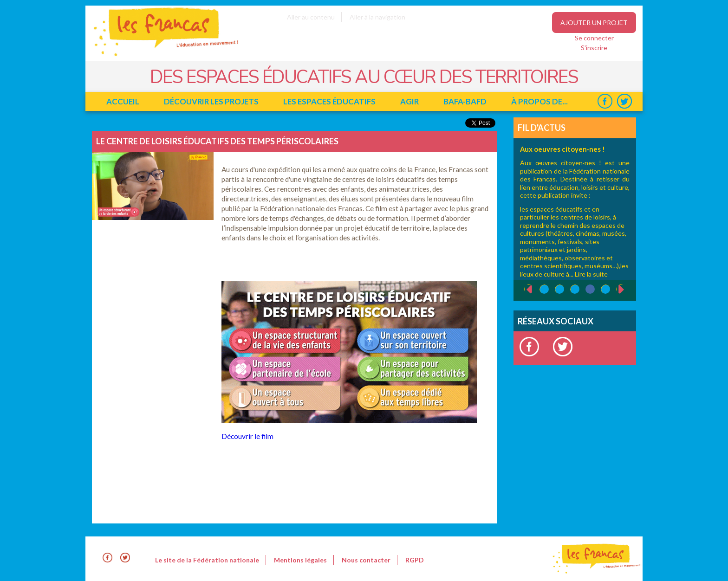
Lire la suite (591, 274)
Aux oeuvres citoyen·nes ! (562, 149)
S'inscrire (594, 48)
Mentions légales (300, 560)
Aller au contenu (311, 17)
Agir (409, 101)
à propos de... (539, 101)
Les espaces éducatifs (329, 101)
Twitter (624, 101)
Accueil (123, 101)
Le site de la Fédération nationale (207, 560)
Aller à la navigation (377, 17)
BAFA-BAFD (465, 101)
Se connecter (594, 38)
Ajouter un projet (594, 23)
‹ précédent (524, 290)
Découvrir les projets (211, 101)
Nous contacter (366, 560)
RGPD (415, 560)
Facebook (605, 101)
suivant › (626, 289)
